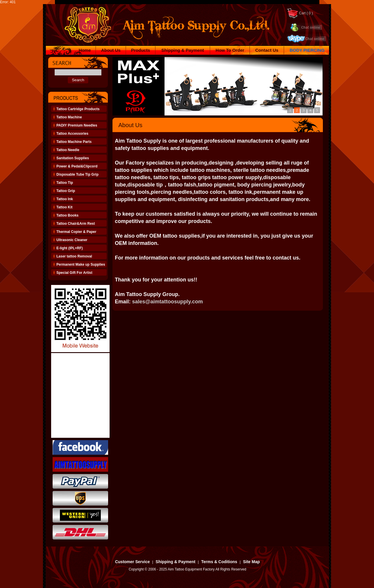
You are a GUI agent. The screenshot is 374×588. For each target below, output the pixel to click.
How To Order (230, 50)
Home (85, 50)
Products (141, 50)
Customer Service (133, 562)
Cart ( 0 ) (300, 13)
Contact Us (267, 50)
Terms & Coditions (219, 562)
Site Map (252, 562)
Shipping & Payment (183, 50)
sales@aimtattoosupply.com (167, 302)
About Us (111, 50)
